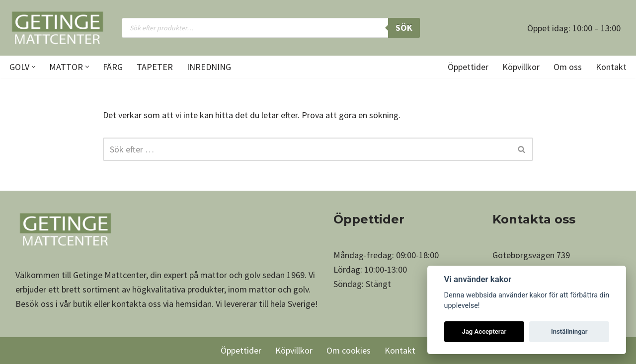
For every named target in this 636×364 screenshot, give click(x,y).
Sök (404, 28)
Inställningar (569, 331)
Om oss (568, 67)
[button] (34, 67)
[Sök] (307, 149)
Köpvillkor (521, 67)
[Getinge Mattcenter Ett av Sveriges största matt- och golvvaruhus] (57, 28)
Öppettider (468, 67)
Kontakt (611, 67)
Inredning (209, 67)
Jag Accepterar (484, 331)
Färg (113, 67)
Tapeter (155, 67)
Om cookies (349, 350)
